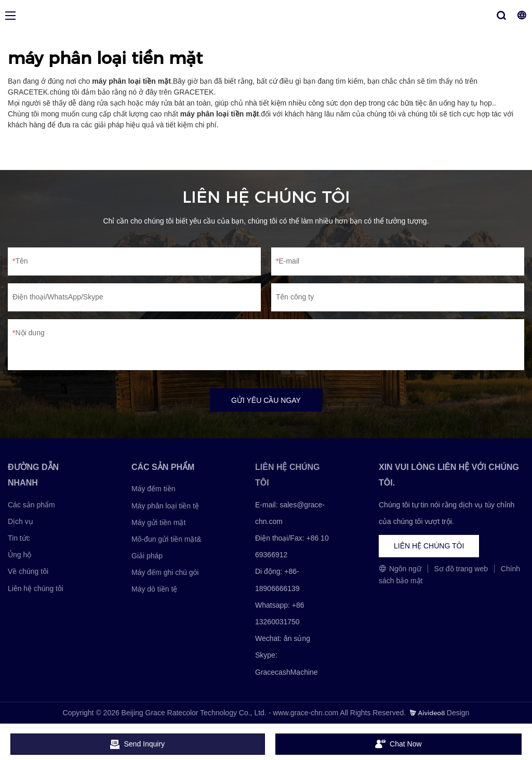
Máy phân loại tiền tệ (165, 506)
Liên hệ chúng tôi (36, 588)
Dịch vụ (21, 521)
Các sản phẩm (31, 505)
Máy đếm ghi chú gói (165, 572)
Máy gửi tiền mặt (158, 522)
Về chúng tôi (28, 572)
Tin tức (19, 538)
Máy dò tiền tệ (154, 589)
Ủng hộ (19, 555)
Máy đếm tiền (153, 489)
